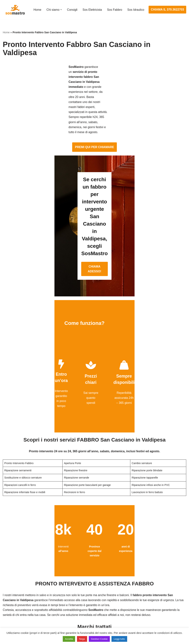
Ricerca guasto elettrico (81, 588)
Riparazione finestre (16, 595)
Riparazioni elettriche (79, 595)
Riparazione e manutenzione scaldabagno (156, 595)
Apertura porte (12, 574)
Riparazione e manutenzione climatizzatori (157, 602)
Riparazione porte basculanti (22, 602)
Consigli (72, 7)
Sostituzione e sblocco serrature (24, 622)
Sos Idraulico (42, 12)
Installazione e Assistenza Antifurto (88, 581)
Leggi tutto (119, 639)
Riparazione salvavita (80, 602)
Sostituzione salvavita (80, 616)
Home (37, 7)
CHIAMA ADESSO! (94, 175)
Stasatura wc (137, 622)
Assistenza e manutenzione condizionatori (156, 574)
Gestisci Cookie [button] (99, 639)
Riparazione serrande (17, 609)
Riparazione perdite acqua (146, 609)
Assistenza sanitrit (141, 588)
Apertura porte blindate (18, 581)
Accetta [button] (69, 639)
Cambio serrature (14, 588)
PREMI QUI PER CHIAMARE (94, 93)
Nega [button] (82, 639)
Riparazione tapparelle (18, 616)
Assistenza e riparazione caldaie (150, 581)
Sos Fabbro (115, 7)
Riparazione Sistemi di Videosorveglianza (93, 609)
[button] (61, 7)
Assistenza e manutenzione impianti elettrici (94, 574)
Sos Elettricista (92, 7)
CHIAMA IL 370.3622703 (167, 10)
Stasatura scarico (140, 616)
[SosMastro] (15, 10)
